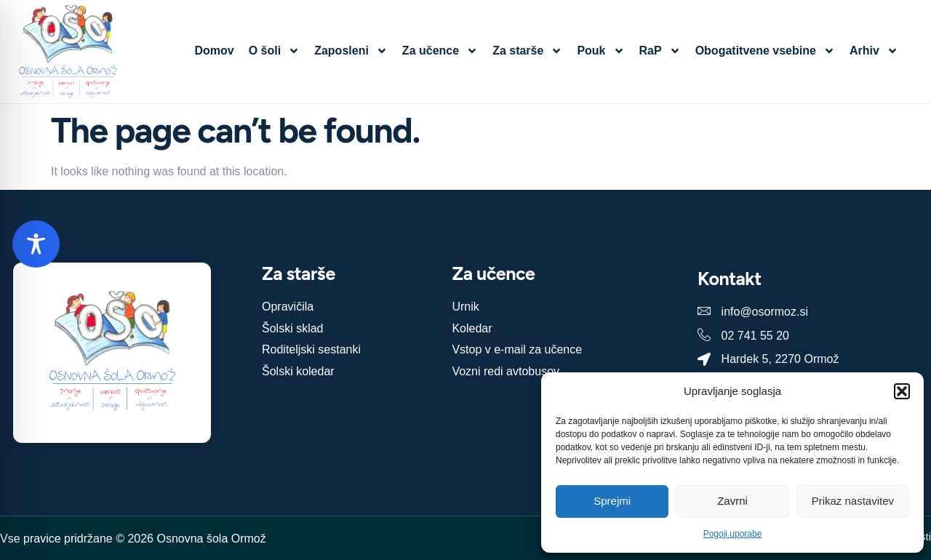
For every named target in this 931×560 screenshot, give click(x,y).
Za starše (527, 51)
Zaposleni (351, 51)
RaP (660, 51)
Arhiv (874, 51)
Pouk (600, 51)
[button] (902, 391)
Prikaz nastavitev (853, 501)
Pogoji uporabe (733, 534)
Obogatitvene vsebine (765, 51)
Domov (214, 51)
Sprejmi (612, 501)
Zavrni (732, 501)
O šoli (274, 51)
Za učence (440, 51)
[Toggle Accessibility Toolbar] (36, 244)
